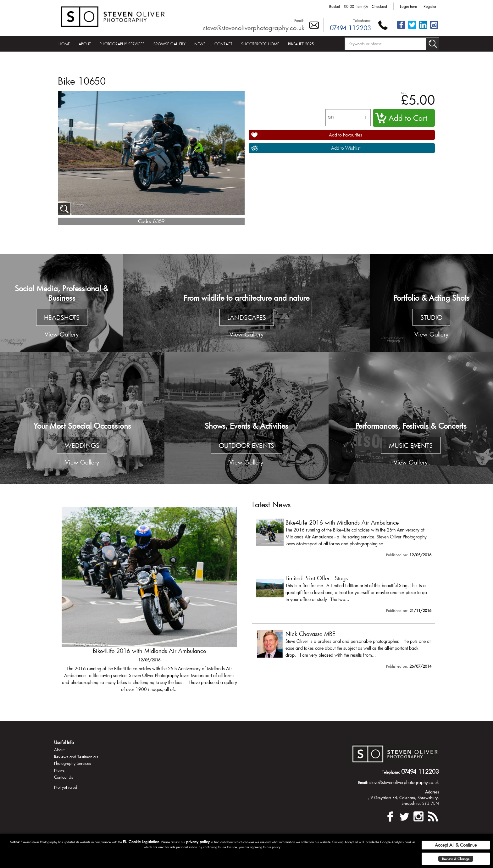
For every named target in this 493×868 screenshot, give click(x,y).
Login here (408, 6)
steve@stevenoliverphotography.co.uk (254, 28)
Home (64, 44)
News (200, 44)
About (85, 44)
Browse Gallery (169, 44)
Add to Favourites (346, 135)
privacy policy (198, 842)
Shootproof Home (260, 44)
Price (404, 93)
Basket (335, 6)
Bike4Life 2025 (301, 44)
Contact (223, 44)
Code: (145, 221)
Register (430, 6)
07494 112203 (350, 28)
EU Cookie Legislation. (142, 842)
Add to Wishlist (346, 148)
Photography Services (122, 44)
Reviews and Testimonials (76, 757)
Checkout (379, 6)
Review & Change (456, 859)
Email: (299, 20)
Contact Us (64, 777)
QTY (331, 117)
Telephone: (362, 20)
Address (432, 792)
